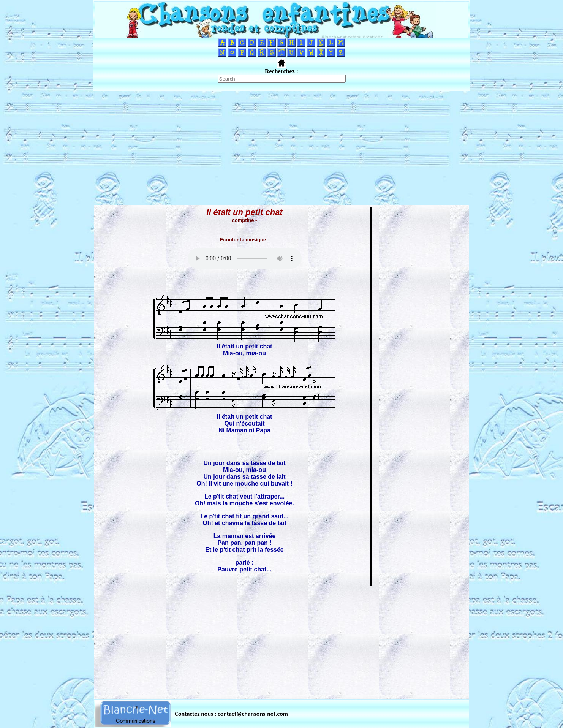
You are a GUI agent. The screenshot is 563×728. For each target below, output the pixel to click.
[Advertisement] (281, 148)
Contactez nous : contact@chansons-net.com (232, 714)
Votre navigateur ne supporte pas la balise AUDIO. (245, 258)
